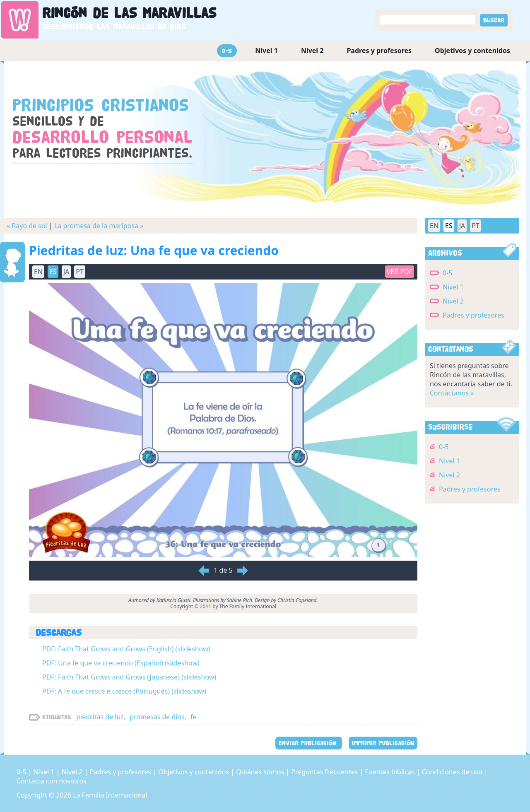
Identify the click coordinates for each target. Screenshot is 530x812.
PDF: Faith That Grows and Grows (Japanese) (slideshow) (129, 677)
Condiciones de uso (453, 772)
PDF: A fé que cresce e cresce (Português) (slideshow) (124, 691)
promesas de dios (157, 717)
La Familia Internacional (110, 795)
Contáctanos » (452, 393)
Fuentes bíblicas (390, 772)
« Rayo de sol (27, 226)
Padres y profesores (379, 51)
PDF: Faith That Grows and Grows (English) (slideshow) (126, 649)
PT (80, 272)
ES (53, 272)
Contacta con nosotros (52, 781)
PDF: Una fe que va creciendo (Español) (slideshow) (121, 663)
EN (38, 272)
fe (194, 717)
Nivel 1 (266, 51)
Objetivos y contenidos (472, 51)
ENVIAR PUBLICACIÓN (309, 743)
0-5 (227, 51)
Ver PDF (400, 272)
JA (66, 272)
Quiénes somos (261, 772)
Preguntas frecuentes (325, 772)
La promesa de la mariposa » (99, 226)
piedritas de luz (100, 717)
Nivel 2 (312, 51)
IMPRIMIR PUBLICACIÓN (383, 743)
